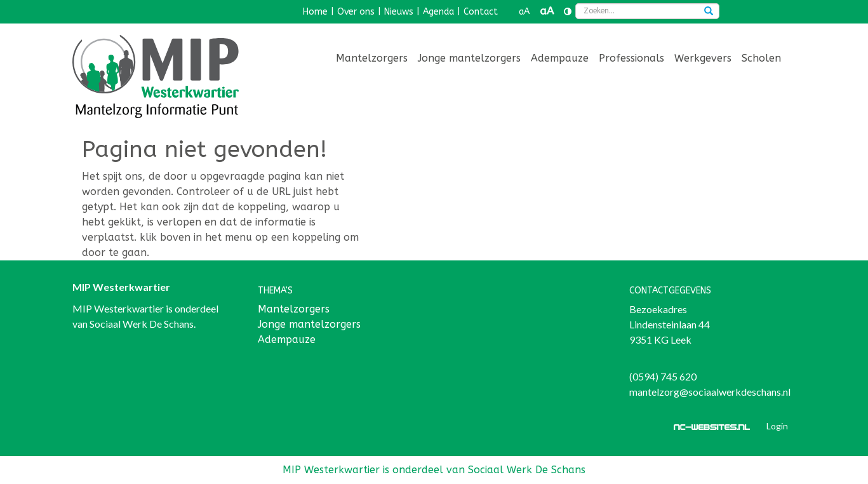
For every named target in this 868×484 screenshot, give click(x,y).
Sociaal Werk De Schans (142, 324)
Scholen (761, 58)
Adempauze (560, 58)
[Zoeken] (709, 12)
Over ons (356, 12)
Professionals (631, 58)
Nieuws (399, 12)
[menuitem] (372, 59)
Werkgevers (703, 58)
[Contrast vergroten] (568, 12)
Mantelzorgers (372, 58)
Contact (481, 12)
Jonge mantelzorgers (469, 58)
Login (777, 426)
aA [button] (524, 12)
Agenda (438, 12)
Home (315, 12)
